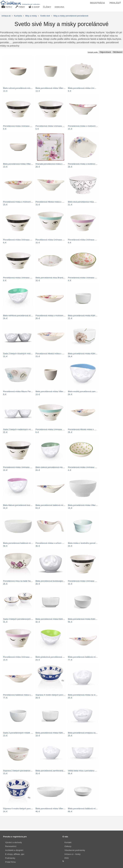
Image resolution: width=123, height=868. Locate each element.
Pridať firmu (10, 862)
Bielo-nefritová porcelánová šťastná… (20, 316)
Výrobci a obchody (14, 842)
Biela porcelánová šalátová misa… (19, 543)
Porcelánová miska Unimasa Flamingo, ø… (88, 278)
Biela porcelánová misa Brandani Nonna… (55, 278)
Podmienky (10, 858)
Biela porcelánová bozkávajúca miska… (54, 581)
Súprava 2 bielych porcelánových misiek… (23, 771)
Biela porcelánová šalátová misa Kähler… (87, 809)
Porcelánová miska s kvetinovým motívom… (88, 164)
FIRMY (20, 7)
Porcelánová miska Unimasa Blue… (52, 240)
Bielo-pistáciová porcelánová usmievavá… (55, 657)
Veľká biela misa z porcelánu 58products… (88, 771)
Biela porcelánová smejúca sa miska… (86, 733)
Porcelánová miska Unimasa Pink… (84, 240)
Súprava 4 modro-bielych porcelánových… (55, 695)
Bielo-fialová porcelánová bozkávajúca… (22, 505)
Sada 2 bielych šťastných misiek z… (20, 354)
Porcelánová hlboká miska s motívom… (54, 202)
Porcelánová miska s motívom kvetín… (86, 126)
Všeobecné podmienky (75, 850)
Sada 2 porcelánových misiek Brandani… (22, 733)
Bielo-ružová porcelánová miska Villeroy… (23, 88)
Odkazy (68, 846)
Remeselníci (11, 846)
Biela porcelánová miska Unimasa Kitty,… (87, 88)
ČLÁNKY (47, 7)
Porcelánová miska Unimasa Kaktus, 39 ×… (88, 467)
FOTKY (7, 7)
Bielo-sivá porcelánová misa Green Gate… (88, 202)
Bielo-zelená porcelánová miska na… (53, 467)
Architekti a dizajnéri (14, 850)
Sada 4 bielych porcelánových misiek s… (22, 619)
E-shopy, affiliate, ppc (15, 854)
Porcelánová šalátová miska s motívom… (22, 695)
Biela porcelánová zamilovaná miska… (53, 771)
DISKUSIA (59, 7)
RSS (67, 858)
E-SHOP (34, 7)
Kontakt (68, 842)
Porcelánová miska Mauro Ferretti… (20, 391)
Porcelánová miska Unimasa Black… (20, 126)
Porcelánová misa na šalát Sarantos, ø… (22, 581)
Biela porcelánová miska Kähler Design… (87, 316)
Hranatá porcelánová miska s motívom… (54, 164)
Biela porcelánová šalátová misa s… (52, 505)
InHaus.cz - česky (73, 854)
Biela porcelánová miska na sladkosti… (86, 695)
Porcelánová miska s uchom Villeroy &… (54, 543)
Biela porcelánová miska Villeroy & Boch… (55, 88)
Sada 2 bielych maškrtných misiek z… (21, 429)
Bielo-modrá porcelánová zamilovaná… (86, 391)
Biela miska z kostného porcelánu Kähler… (88, 543)
